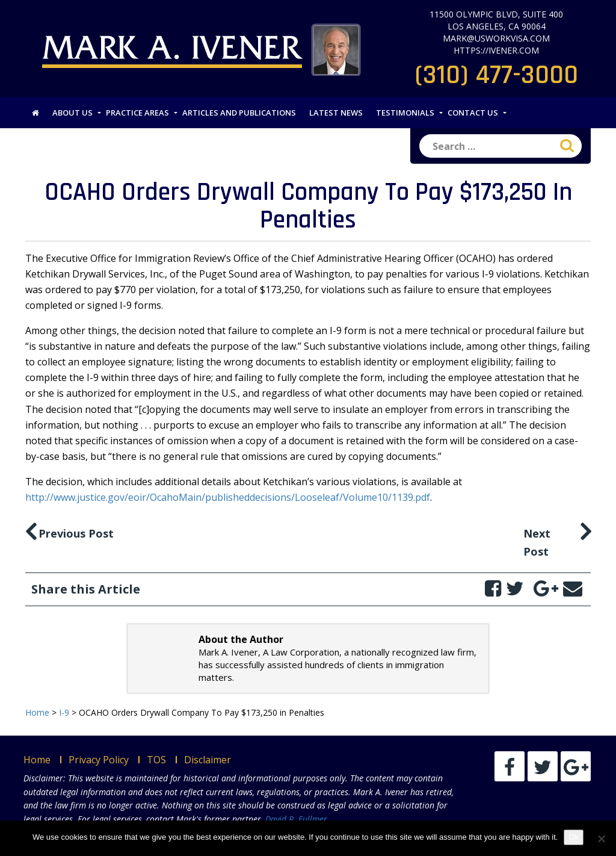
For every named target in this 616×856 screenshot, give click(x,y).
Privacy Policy (99, 760)
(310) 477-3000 (497, 75)
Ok (574, 837)
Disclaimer (208, 760)
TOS (156, 760)
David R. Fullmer (296, 819)
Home (37, 760)
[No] (601, 839)
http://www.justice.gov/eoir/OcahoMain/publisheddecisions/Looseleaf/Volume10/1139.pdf (228, 497)
